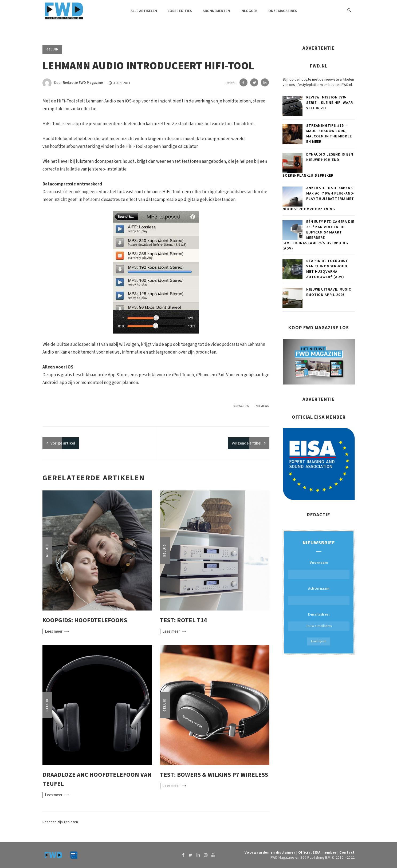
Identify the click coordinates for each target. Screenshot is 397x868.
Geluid (52, 49)
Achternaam (319, 589)
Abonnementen (216, 11)
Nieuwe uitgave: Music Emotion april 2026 (329, 292)
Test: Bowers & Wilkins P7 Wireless (214, 775)
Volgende (247, 443)
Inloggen (249, 11)
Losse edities (180, 11)
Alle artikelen (144, 11)
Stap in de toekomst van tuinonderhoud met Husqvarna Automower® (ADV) (327, 269)
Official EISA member (317, 852)
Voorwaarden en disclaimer (270, 852)
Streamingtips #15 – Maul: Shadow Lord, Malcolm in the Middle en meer (329, 134)
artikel (63, 443)
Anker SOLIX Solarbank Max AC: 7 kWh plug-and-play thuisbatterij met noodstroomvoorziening (319, 199)
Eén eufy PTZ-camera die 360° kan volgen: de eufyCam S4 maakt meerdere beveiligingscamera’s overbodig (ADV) (318, 235)
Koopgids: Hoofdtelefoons (85, 620)
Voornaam (319, 563)
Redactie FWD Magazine (83, 83)
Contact (347, 852)
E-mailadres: (319, 621)
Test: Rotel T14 (183, 620)
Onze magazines (283, 11)
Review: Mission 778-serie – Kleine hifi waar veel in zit (330, 103)
